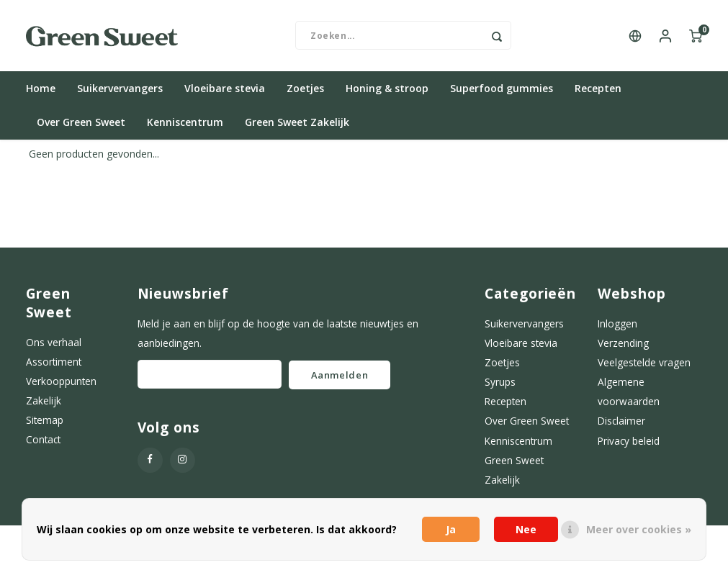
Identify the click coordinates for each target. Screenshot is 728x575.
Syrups (500, 382)
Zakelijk (44, 401)
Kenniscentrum (185, 123)
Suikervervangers (120, 90)
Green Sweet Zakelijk (297, 123)
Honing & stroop (387, 90)
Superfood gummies (502, 90)
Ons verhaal (54, 343)
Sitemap (45, 421)
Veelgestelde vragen (644, 363)
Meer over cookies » (639, 529)
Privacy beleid (629, 442)
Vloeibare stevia (225, 90)
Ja (451, 529)
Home (41, 90)
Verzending (623, 344)
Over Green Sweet (81, 123)
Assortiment (54, 362)
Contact (43, 441)
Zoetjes (305, 90)
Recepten (598, 90)
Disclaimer (621, 422)
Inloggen (617, 324)
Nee (526, 529)
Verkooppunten (61, 382)
